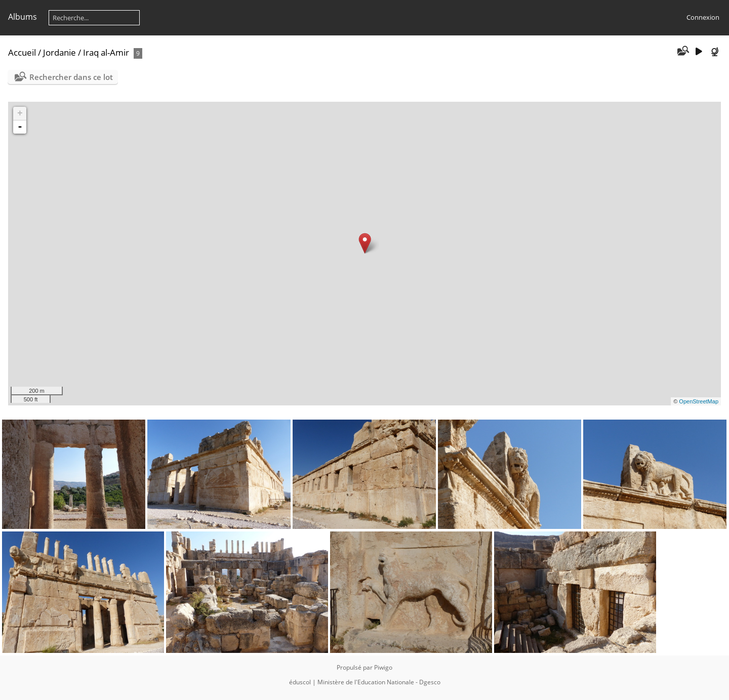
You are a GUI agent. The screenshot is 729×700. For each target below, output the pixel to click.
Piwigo (383, 667)
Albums (23, 17)
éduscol (300, 682)
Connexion (703, 17)
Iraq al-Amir (106, 52)
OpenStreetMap (699, 401)
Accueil (22, 52)
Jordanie (59, 52)
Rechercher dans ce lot (71, 77)
